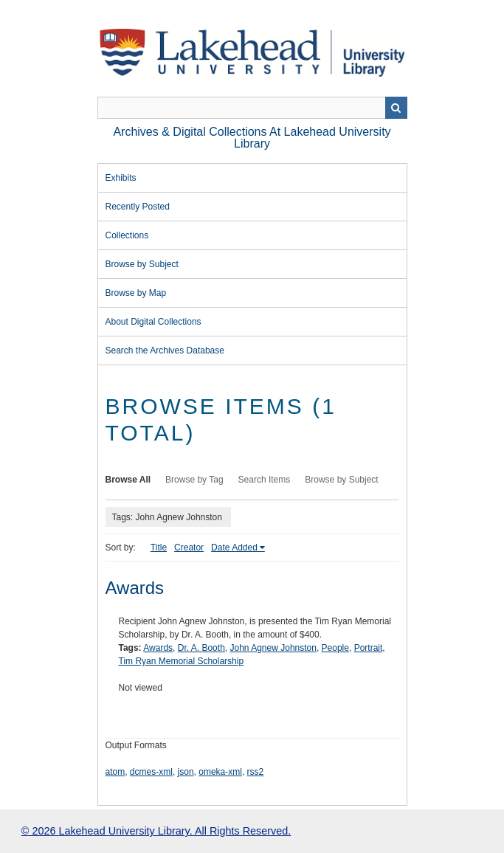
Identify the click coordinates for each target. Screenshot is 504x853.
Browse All (128, 480)
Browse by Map (136, 293)
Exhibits (121, 178)
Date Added (234, 548)
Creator (189, 548)
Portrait (369, 648)
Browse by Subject (142, 264)
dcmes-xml (151, 772)
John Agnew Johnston (273, 648)
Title (159, 548)
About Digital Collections (153, 322)
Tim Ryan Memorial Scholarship (182, 661)
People (335, 648)
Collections (127, 235)
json (186, 772)
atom (115, 772)
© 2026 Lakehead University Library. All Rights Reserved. (156, 831)
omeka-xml (220, 772)
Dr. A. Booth (201, 648)
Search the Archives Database (165, 350)
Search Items (265, 480)
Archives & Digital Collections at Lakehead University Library (252, 138)
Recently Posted (138, 207)
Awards (135, 588)
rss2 (256, 772)
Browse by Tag (194, 480)
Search (396, 108)
